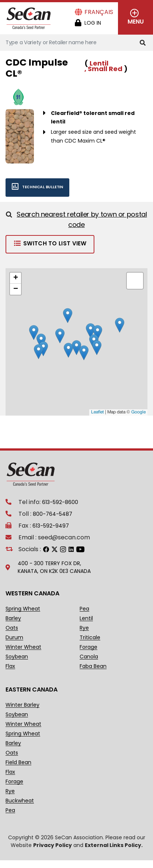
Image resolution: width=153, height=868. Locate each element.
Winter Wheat (23, 647)
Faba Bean (93, 666)
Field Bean (18, 762)
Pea (84, 609)
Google (138, 412)
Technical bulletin (34, 187)
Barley (13, 618)
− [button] (16, 289)
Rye (84, 628)
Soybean (17, 657)
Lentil (86, 618)
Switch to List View (50, 243)
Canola (89, 657)
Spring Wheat (23, 609)
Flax (10, 666)
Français (99, 12)
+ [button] (16, 278)
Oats (12, 628)
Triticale (90, 638)
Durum (14, 638)
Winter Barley (22, 705)
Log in (93, 23)
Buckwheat (20, 801)
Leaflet (98, 412)
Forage (88, 647)
